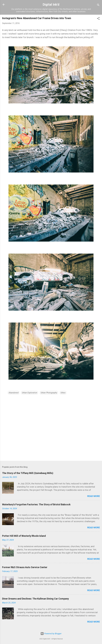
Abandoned (14, 393)
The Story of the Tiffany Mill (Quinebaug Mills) (28, 473)
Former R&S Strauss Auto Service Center (25, 567)
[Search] (98, 5)
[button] (98, 19)
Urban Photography (49, 393)
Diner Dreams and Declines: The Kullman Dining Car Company (35, 599)
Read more (94, 496)
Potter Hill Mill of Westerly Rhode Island (24, 536)
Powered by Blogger (51, 634)
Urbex (63, 393)
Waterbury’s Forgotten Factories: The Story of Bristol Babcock (36, 504)
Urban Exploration (30, 393)
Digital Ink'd (51, 5)
